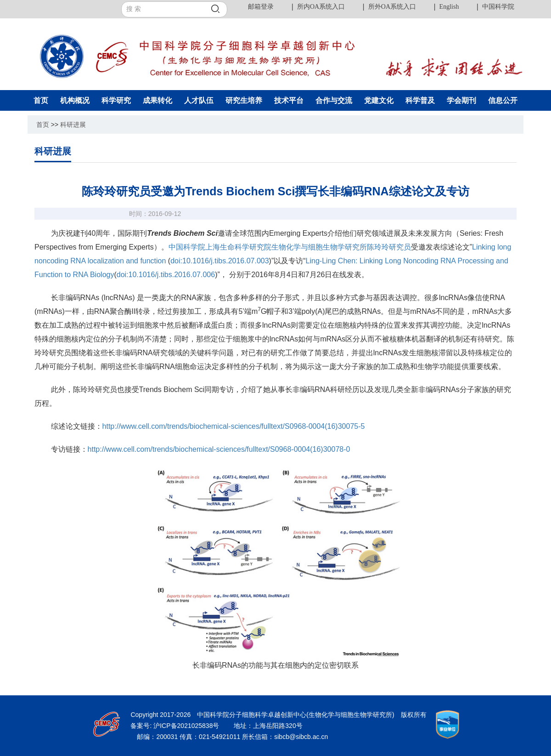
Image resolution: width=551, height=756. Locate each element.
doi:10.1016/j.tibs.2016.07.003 (219, 261)
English (449, 7)
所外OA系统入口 (392, 7)
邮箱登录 (261, 7)
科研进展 (73, 125)
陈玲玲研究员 (389, 247)
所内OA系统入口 (321, 7)
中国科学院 (498, 7)
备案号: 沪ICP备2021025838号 (176, 726)
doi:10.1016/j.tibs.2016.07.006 (166, 275)
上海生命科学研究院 (238, 247)
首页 (43, 125)
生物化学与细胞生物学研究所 (319, 247)
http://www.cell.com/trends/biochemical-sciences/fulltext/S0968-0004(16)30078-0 (219, 449)
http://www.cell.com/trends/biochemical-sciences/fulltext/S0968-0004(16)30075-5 (234, 426)
